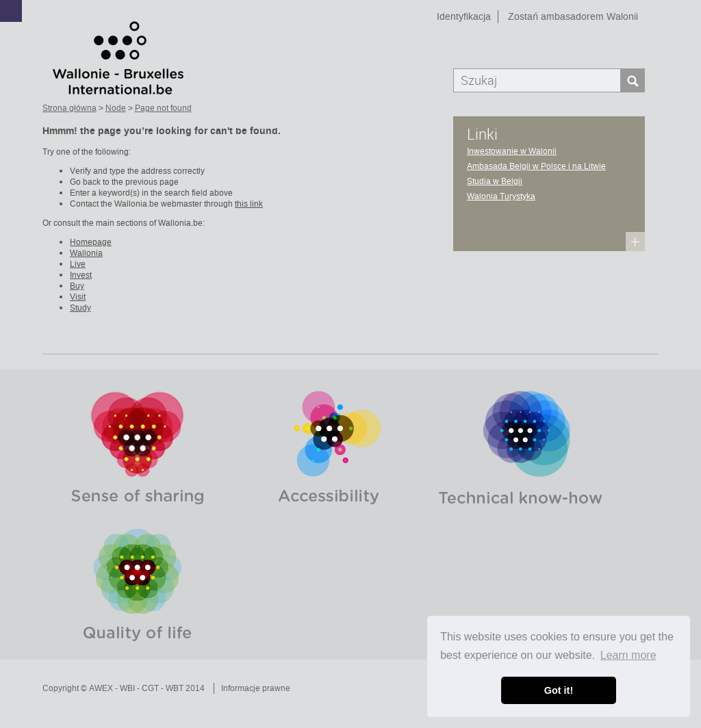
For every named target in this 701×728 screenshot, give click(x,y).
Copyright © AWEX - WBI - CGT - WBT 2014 (124, 688)
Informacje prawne (256, 688)
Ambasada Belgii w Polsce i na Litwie (536, 166)
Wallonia (86, 253)
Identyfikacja (464, 17)
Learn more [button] (628, 655)
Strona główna (69, 108)
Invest (81, 275)
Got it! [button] (559, 690)
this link (249, 204)
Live (78, 264)
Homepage (91, 242)
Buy (77, 286)
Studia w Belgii (495, 181)
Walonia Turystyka (501, 196)
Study (80, 308)
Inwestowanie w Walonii (512, 151)
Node (116, 108)
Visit (78, 297)
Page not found (163, 108)
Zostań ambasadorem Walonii (573, 17)
